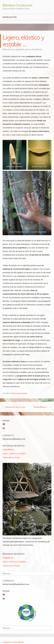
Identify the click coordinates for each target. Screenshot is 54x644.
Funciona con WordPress (13, 642)
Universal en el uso (14, 407)
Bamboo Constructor (17, 5)
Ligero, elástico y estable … (15, 453)
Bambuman (37, 49)
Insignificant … (43, 407)
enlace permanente (19, 393)
